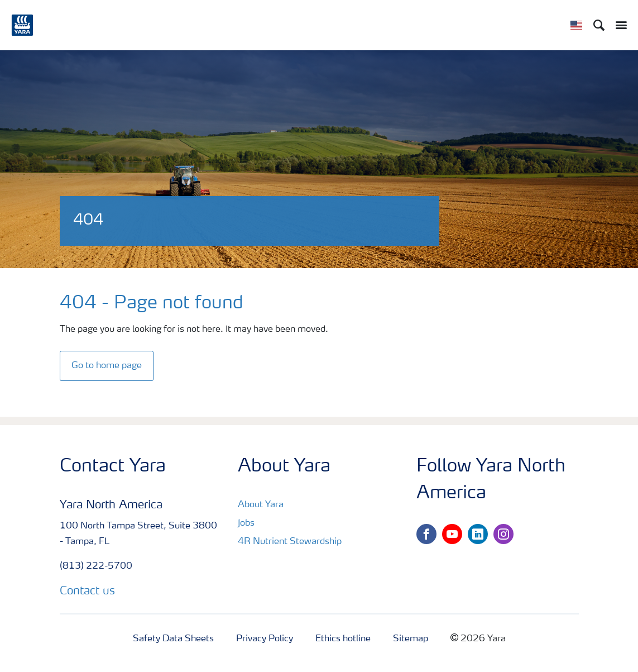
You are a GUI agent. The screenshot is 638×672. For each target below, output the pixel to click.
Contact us (87, 592)
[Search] (599, 25)
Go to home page (107, 366)
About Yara (261, 505)
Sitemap (411, 639)
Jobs (246, 523)
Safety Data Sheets (173, 639)
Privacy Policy (265, 639)
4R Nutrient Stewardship (290, 542)
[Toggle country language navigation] (576, 25)
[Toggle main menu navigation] (618, 25)
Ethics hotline (343, 639)
